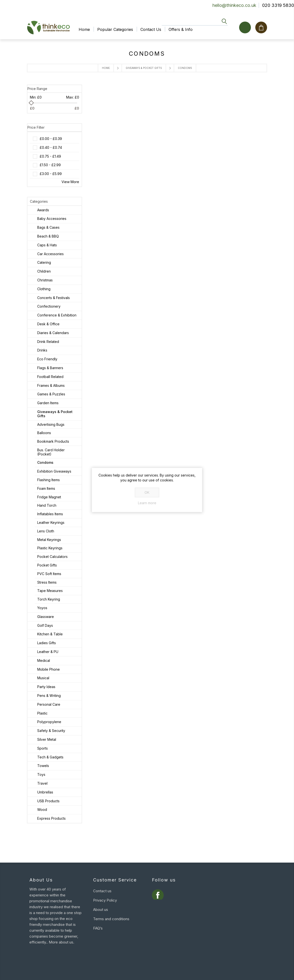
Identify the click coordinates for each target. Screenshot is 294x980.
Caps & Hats (47, 245)
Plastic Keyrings (50, 548)
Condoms (45, 462)
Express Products (51, 818)
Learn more (147, 503)
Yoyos (42, 608)
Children (44, 271)
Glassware (46, 617)
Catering (44, 262)
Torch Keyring (49, 599)
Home (106, 68)
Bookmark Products (53, 441)
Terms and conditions (111, 919)
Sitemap (100, 937)
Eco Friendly (47, 359)
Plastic (42, 713)
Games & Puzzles (51, 394)
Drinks (42, 350)
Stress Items (47, 582)
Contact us (102, 891)
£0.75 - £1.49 (50, 156)
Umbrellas (45, 792)
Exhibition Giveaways (54, 471)
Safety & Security (51, 731)
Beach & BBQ (48, 236)
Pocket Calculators (52, 557)
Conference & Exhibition (57, 315)
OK (147, 492)
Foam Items (46, 488)
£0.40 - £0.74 (51, 147)
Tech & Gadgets (50, 757)
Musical (43, 678)
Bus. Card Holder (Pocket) (51, 452)
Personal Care (49, 704)
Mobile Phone (49, 669)
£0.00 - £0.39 (51, 139)
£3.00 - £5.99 (51, 174)
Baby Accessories (52, 219)
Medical (44, 660)
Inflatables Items (50, 514)
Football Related (50, 377)
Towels (43, 766)
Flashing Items (49, 480)
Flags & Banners (50, 368)
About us (101, 910)
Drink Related (48, 342)
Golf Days (45, 625)
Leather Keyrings (51, 522)
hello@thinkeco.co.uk (234, 5)
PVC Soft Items (49, 574)
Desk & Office (48, 324)
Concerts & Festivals (54, 298)
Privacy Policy (105, 900)
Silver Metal (47, 739)
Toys (41, 774)
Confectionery (49, 306)
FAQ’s (98, 928)
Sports (43, 748)
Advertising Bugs (51, 424)
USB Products (48, 801)
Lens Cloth (46, 531)
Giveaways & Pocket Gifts (144, 68)
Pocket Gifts (47, 565)
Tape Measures (50, 591)
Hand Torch (47, 505)
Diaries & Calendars (53, 333)
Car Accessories (50, 254)
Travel (42, 783)
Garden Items (48, 403)
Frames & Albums (51, 385)
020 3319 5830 (278, 5)
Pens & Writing (49, 696)
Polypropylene (49, 722)
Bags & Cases (48, 227)
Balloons (44, 433)
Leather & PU (48, 652)
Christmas (45, 280)
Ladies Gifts (47, 643)
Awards (43, 210)
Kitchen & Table (50, 634)
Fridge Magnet (49, 497)
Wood (42, 810)
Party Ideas (46, 687)
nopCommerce (65, 971)
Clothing (44, 289)
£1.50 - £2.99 (50, 165)
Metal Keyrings (49, 540)
